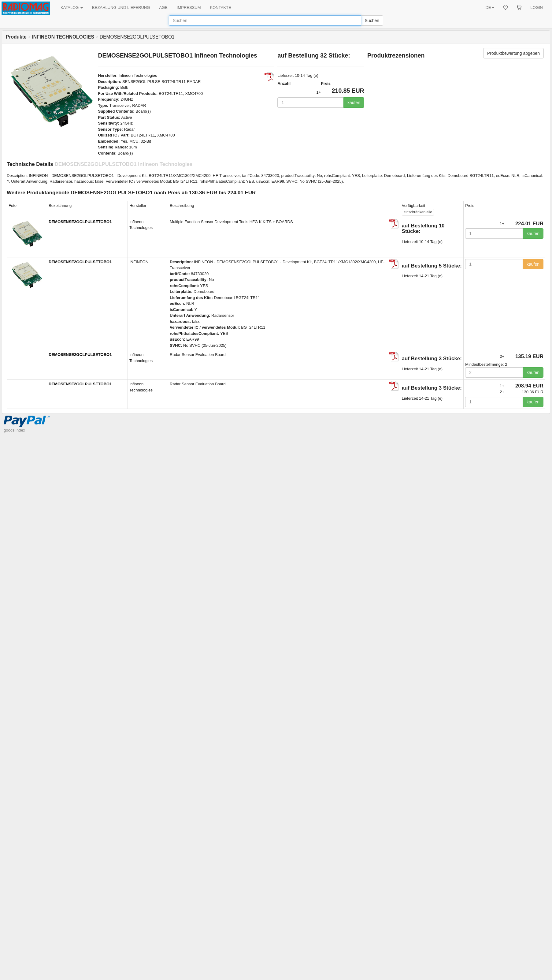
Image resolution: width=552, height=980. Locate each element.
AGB (163, 7)
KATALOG (72, 7)
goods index (14, 430)
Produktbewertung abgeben (513, 53)
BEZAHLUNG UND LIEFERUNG (121, 7)
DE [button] (490, 7)
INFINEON (139, 262)
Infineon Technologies (138, 75)
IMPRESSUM (189, 7)
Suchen (372, 21)
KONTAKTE (221, 7)
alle (418, 212)
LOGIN (537, 7)
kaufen (354, 103)
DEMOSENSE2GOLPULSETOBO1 (80, 222)
